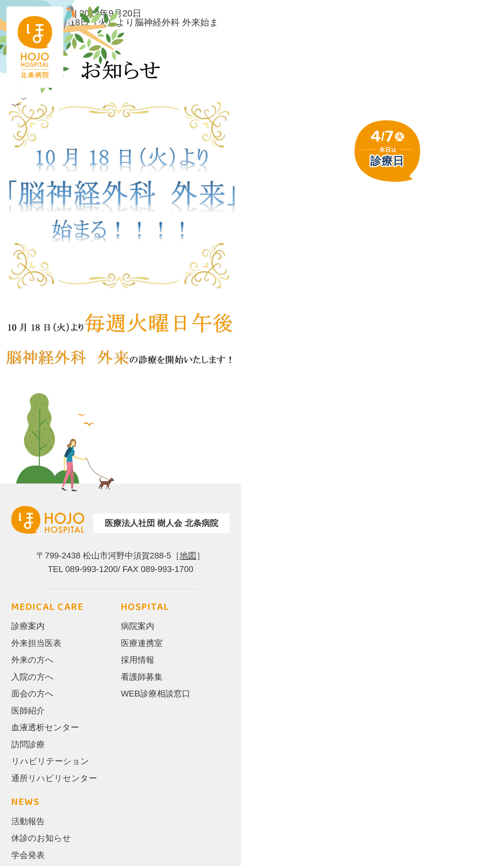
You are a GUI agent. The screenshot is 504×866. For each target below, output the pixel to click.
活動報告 (28, 821)
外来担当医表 (36, 643)
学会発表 (28, 855)
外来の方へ (32, 660)
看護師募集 (142, 677)
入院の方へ (32, 677)
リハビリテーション (50, 761)
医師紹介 (28, 711)
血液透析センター (45, 727)
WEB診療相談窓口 (156, 694)
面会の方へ (32, 694)
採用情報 (138, 660)
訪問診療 (28, 744)
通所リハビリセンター (54, 778)
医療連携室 (142, 643)
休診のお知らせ (41, 838)
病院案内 (138, 626)
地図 (188, 556)
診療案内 (28, 626)
